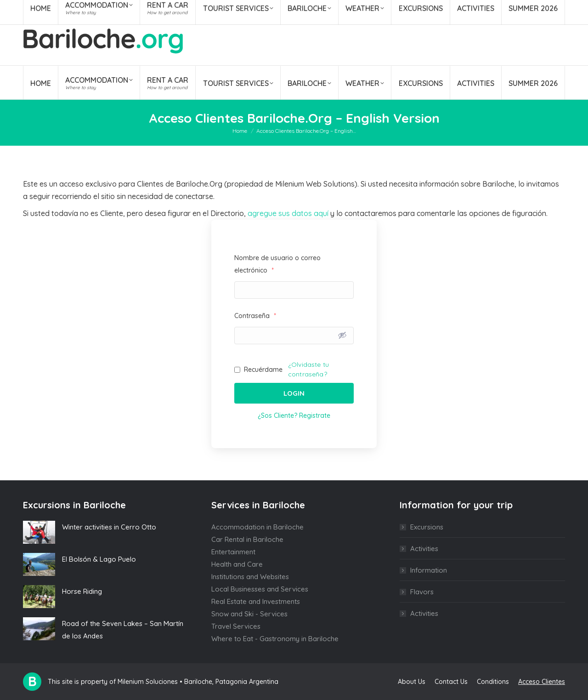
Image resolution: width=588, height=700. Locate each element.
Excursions (427, 527)
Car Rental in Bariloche (247, 539)
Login (294, 393)
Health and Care (237, 564)
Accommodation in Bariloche (257, 527)
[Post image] (39, 532)
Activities (424, 549)
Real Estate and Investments (256, 601)
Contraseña (255, 316)
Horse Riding (82, 591)
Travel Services (236, 626)
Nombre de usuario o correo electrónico (277, 264)
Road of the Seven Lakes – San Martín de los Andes (123, 630)
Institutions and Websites (250, 577)
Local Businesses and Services (260, 589)
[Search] (475, 8)
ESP (524, 8)
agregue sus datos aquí (288, 213)
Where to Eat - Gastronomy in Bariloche (275, 639)
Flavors (422, 592)
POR (559, 8)
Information (429, 570)
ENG (541, 8)
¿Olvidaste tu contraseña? (308, 369)
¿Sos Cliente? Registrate (294, 415)
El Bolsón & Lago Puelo (99, 559)
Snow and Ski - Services (249, 614)
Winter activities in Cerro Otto (109, 527)
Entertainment (233, 552)
